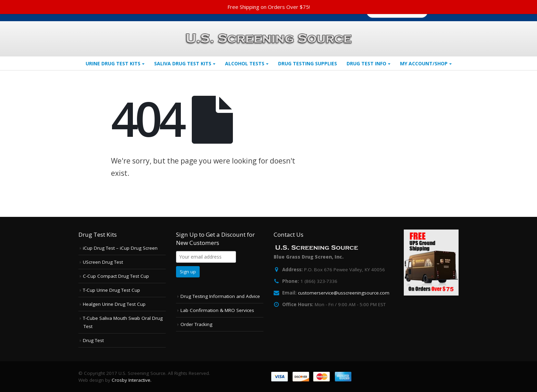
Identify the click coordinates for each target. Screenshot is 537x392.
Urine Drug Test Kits (113, 63)
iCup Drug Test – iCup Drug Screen (120, 248)
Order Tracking (196, 324)
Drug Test (93, 340)
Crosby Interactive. (132, 380)
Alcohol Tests (245, 63)
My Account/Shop (424, 63)
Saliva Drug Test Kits (183, 63)
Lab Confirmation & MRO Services (217, 310)
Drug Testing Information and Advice (220, 296)
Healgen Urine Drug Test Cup (114, 304)
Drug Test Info (366, 63)
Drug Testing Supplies (308, 63)
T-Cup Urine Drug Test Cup (111, 290)
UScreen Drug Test (103, 262)
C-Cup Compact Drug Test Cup (116, 276)
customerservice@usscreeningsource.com (344, 293)
